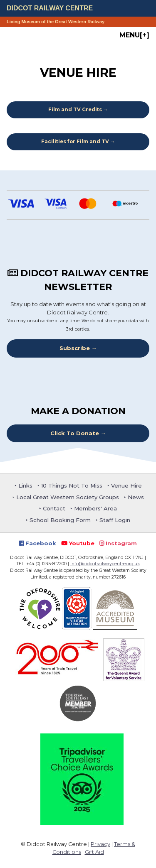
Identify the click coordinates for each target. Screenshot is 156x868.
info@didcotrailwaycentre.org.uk (105, 564)
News (136, 497)
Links (25, 485)
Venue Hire (126, 485)
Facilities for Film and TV (75, 142)
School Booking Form (60, 520)
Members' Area (95, 508)
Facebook (38, 543)
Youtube (78, 543)
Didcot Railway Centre (50, 8)
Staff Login (115, 520)
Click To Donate (75, 433)
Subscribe (75, 348)
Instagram (118, 543)
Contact (54, 508)
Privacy (100, 844)
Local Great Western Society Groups (68, 497)
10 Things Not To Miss (72, 485)
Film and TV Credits (75, 110)
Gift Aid (94, 852)
